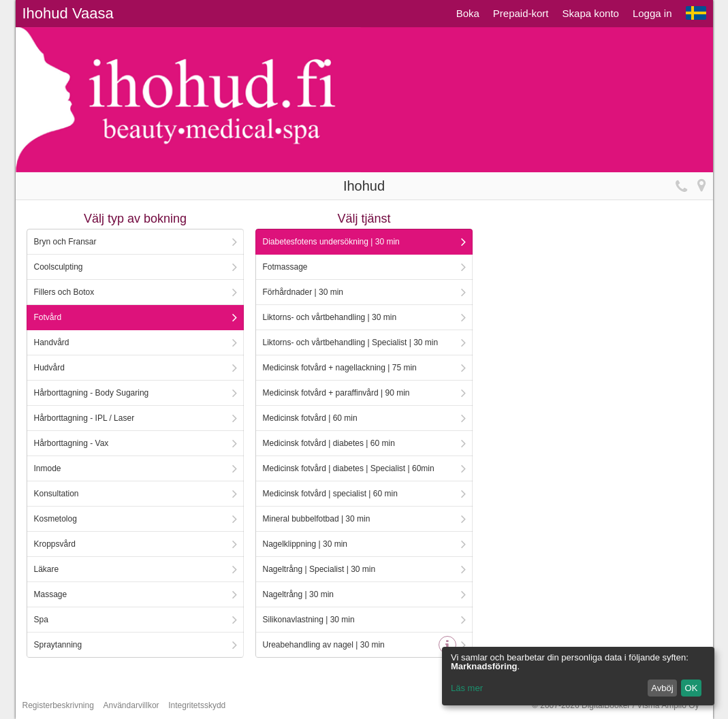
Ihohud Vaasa (68, 13)
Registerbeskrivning (58, 705)
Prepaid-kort (521, 13)
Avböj (662, 688)
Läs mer (467, 688)
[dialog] (578, 676)
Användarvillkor (131, 705)
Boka (468, 13)
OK (692, 688)
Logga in (652, 13)
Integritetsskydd (197, 705)
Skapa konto (591, 13)
